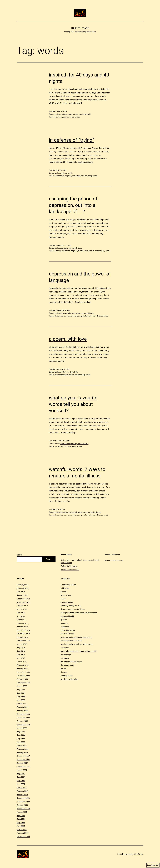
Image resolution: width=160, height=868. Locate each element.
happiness (65, 627)
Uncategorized (67, 676)
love (56, 375)
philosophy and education (71, 641)
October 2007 (22, 763)
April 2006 (21, 826)
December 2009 (23, 672)
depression (66, 251)
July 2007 (21, 774)
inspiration (59, 117)
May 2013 (21, 592)
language (68, 176)
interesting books (89, 512)
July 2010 (21, 648)
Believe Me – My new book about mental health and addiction (80, 561)
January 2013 (22, 595)
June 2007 (21, 777)
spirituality (65, 658)
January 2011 (22, 627)
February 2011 (23, 623)
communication (66, 313)
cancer (63, 599)
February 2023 (23, 588)
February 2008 (23, 749)
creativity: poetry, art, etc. (69, 114)
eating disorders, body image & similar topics (79, 613)
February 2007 (23, 791)
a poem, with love (68, 339)
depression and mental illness (71, 248)
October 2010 (22, 637)
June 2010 (21, 651)
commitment (59, 176)
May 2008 (21, 739)
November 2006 (23, 802)
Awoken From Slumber (70, 570)
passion (66, 117)
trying (90, 176)
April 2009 (21, 700)
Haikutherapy (80, 28)
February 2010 (23, 665)
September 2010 (23, 641)
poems (71, 375)
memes (57, 446)
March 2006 (22, 829)
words (72, 117)
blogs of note (65, 444)
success (84, 176)
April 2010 (21, 658)
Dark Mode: (153, 865)
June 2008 (21, 735)
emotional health (85, 114)
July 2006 (21, 815)
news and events (67, 634)
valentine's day (80, 375)
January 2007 (22, 795)
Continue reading (85, 162)
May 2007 (21, 781)
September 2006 (23, 809)
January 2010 (22, 669)
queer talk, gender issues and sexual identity (79, 651)
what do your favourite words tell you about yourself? (73, 404)
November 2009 (23, 676)
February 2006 (23, 833)
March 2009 (22, 704)
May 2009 (21, 697)
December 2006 (23, 798)
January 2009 (22, 711)
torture (102, 251)
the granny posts (67, 665)
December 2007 (23, 756)
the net (63, 669)
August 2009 (22, 686)
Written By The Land (69, 566)
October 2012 (22, 606)
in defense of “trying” (71, 140)
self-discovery (66, 446)
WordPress (138, 854)
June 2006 (21, 819)
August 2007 (22, 770)
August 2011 (22, 609)
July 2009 (21, 690)
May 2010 (21, 655)
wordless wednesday (69, 679)
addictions (65, 588)
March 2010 (22, 662)
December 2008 (23, 714)
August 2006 (22, 812)
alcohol (64, 592)
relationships (66, 655)
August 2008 (22, 728)
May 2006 (21, 823)
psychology (76, 176)
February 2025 (23, 585)
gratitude (64, 623)
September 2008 (23, 725)
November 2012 (23, 602)
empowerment (69, 316)
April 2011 (21, 616)
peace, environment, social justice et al (76, 637)
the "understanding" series (71, 662)
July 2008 (21, 732)
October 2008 (22, 721)
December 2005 (23, 836)
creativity (58, 251)
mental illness (94, 251)
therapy (99, 512)
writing (77, 117)
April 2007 (21, 784)
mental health (83, 251)
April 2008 (21, 742)
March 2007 (22, 788)
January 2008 (22, 753)
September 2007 (23, 767)
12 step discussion (68, 585)
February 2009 (23, 707)
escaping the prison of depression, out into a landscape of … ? (73, 205)
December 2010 (23, 630)
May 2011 (21, 613)
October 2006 (22, 805)
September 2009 (23, 683)
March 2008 (22, 746)
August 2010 (22, 644)
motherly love (63, 375)
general (64, 620)
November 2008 (23, 718)
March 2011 (22, 620)
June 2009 (21, 693)
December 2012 (23, 599)
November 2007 (23, 760)
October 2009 (22, 679)
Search (20, 555)
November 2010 (23, 634)
